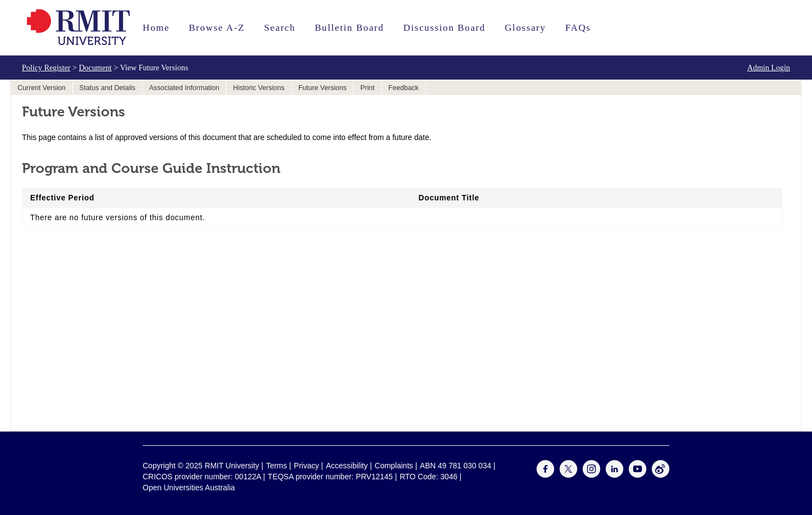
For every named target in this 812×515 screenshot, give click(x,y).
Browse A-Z (217, 28)
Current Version (42, 88)
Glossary (525, 28)
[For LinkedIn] (614, 475)
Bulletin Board (349, 28)
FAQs (578, 28)
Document (95, 68)
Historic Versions (259, 88)
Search (280, 28)
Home (156, 28)
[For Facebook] (545, 475)
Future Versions (323, 88)
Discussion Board (444, 28)
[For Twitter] (568, 475)
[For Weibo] (661, 475)
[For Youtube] (638, 475)
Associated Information (184, 88)
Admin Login (769, 68)
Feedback (404, 88)
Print (368, 88)
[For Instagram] (591, 475)
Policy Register (46, 68)
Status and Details (108, 88)
